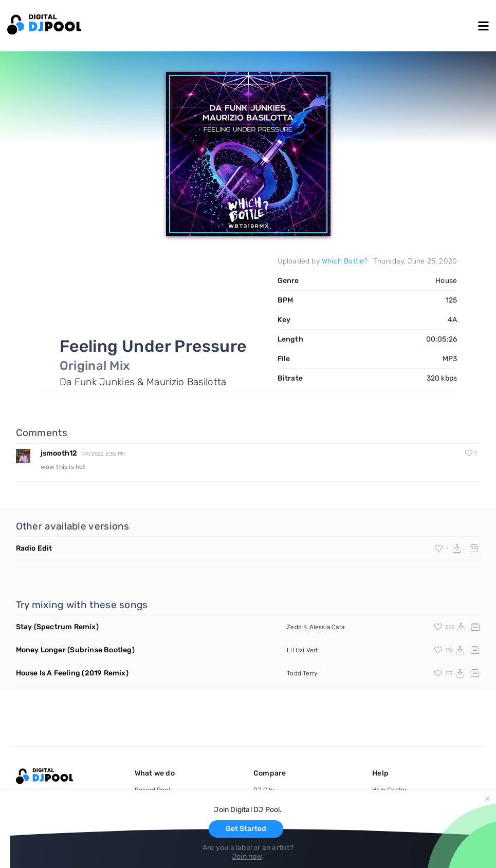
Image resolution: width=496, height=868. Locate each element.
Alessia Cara (327, 627)
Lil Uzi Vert (302, 650)
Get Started (246, 829)
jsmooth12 (59, 453)
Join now (247, 856)
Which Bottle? (345, 261)
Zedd (294, 627)
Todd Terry (302, 673)
